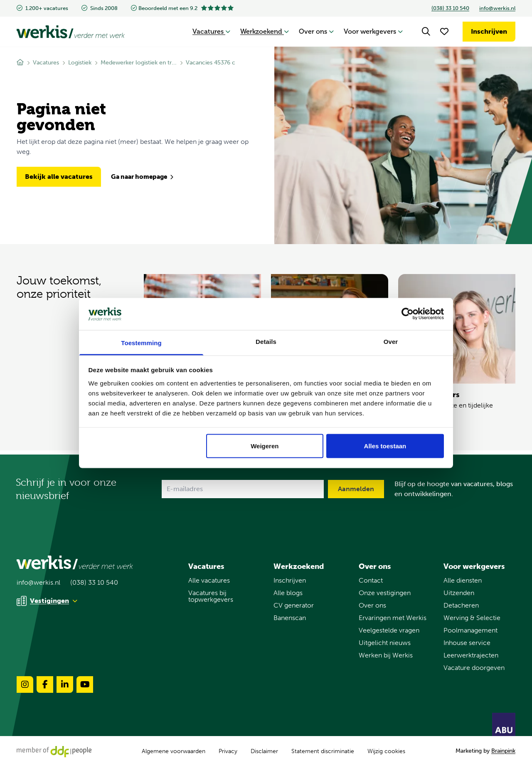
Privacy (228, 751)
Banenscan (290, 618)
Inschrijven (489, 31)
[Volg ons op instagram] (25, 684)
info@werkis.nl (497, 8)
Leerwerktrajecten (471, 655)
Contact (371, 581)
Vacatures (211, 31)
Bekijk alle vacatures (59, 177)
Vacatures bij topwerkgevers (211, 596)
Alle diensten (463, 581)
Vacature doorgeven (474, 668)
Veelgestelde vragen (389, 630)
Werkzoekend (265, 31)
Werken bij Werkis (386, 655)
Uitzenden (459, 593)
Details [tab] (266, 341)
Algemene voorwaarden (174, 751)
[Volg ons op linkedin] (65, 684)
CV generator (294, 605)
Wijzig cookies (386, 751)
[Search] (426, 32)
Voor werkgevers (373, 31)
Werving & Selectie (472, 618)
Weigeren (265, 446)
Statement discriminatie (323, 751)
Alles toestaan (385, 446)
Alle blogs (288, 593)
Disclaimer (264, 751)
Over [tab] (391, 341)
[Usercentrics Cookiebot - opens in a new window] (408, 314)
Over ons (316, 31)
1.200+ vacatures (42, 8)
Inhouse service (467, 643)
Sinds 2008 (100, 8)
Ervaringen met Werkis (393, 618)
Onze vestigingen (385, 593)
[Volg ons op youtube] (85, 684)
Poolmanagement (470, 630)
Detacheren (461, 605)
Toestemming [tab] (141, 342)
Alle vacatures (209, 581)
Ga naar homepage (142, 177)
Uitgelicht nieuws (385, 643)
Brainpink (503, 751)
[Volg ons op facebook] (45, 684)
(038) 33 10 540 (450, 8)
